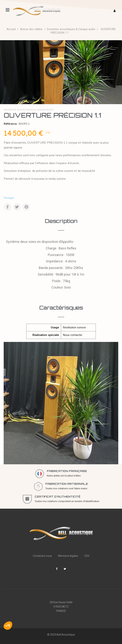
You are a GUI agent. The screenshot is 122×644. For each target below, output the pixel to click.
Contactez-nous (42, 556)
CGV (87, 556)
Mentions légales (68, 556)
